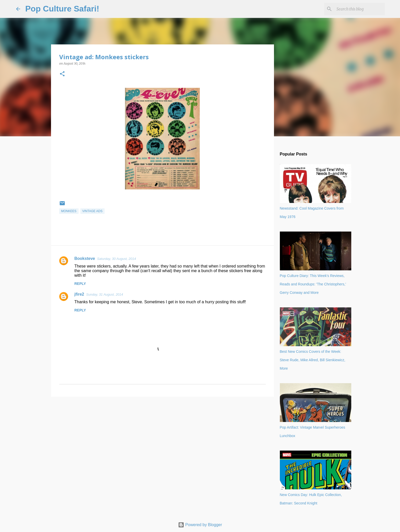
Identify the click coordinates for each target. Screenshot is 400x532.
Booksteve (85, 258)
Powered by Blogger (200, 525)
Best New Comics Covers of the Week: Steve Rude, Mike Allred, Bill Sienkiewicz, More (313, 360)
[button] (62, 74)
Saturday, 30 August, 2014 (116, 259)
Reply (80, 284)
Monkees (69, 211)
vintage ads (92, 211)
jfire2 (79, 294)
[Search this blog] (358, 9)
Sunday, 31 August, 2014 (105, 294)
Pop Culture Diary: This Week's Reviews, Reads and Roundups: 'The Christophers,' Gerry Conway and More (313, 284)
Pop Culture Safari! (62, 9)
